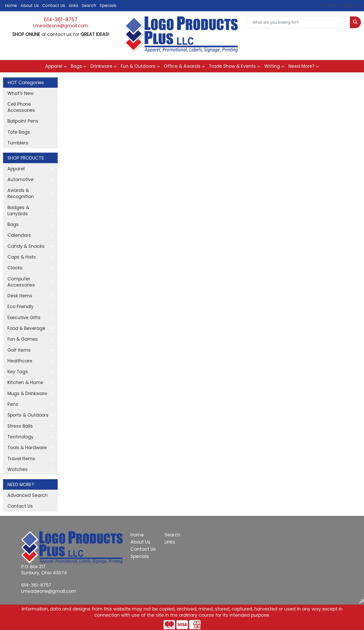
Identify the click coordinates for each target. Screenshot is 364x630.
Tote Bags (19, 132)
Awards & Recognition (21, 193)
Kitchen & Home (25, 382)
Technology (21, 437)
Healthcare (20, 361)
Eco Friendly (21, 307)
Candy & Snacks (26, 246)
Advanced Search (28, 495)
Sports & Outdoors (28, 415)
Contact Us (54, 6)
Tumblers (18, 143)
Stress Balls (20, 426)
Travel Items (21, 459)
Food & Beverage (26, 328)
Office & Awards (182, 66)
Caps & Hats (22, 257)
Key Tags (18, 372)
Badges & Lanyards (18, 211)
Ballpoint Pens (23, 121)
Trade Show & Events (232, 66)
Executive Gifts (24, 318)
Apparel (54, 66)
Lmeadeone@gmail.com (61, 26)
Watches (18, 469)
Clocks (15, 268)
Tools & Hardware (27, 448)
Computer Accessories (21, 282)
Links (73, 6)
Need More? (301, 66)
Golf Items (19, 350)
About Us (30, 6)
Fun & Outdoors (138, 66)
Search (89, 6)
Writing (272, 66)
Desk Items (20, 296)
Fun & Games (23, 339)
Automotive (21, 180)
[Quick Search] (298, 22)
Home (11, 6)
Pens (13, 404)
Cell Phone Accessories (21, 107)
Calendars (19, 235)
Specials (108, 6)
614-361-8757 (61, 19)
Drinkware (101, 66)
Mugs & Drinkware (27, 393)
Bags (76, 66)
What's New (21, 93)
